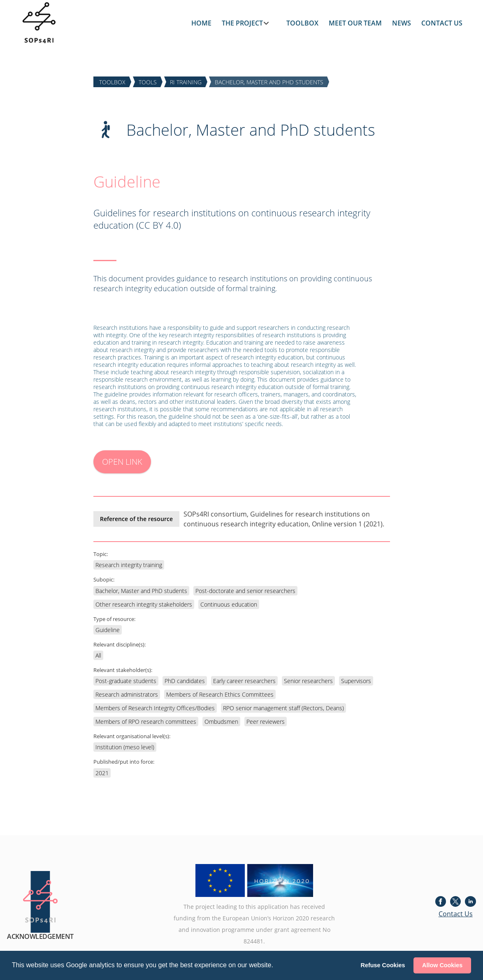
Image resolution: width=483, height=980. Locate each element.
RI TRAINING (186, 82)
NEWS (402, 23)
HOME (201, 23)
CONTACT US (442, 23)
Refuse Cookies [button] (383, 965)
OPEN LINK (122, 462)
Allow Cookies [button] (442, 965)
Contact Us (456, 914)
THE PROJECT (242, 23)
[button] (276, 966)
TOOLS (148, 82)
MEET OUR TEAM (355, 23)
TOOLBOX (302, 23)
